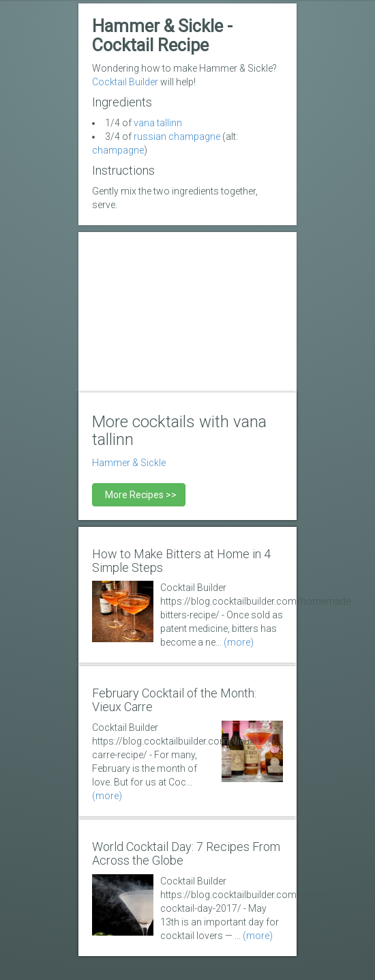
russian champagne (177, 136)
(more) (239, 642)
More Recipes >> (139, 495)
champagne (118, 150)
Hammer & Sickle (129, 463)
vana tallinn (158, 123)
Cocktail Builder (125, 82)
